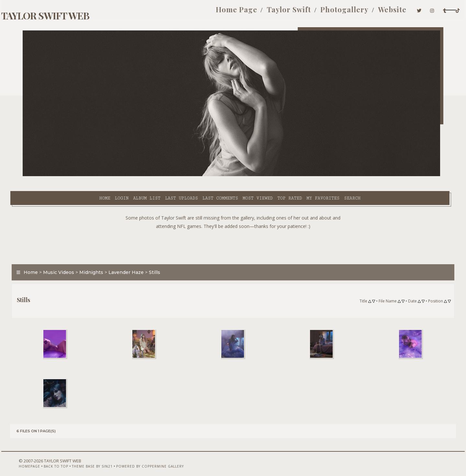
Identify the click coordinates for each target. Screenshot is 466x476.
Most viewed (202, 175)
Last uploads (127, 175)
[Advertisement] (233, 230)
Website (346, 12)
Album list (92, 175)
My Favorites (268, 175)
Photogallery (299, 12)
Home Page (191, 12)
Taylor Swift (243, 12)
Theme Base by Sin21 (96, 459)
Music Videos (71, 257)
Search (297, 175)
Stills (167, 257)
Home (50, 175)
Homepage (33, 459)
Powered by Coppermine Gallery (154, 459)
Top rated (235, 175)
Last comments (165, 175)
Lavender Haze (139, 257)
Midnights (104, 257)
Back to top (60, 459)
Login (66, 175)
